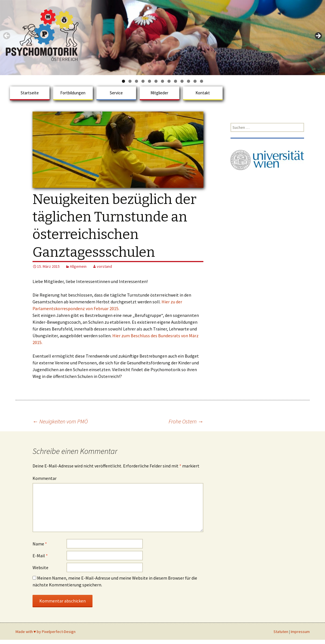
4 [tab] (143, 81)
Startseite (30, 93)
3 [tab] (136, 81)
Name (40, 544)
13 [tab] (202, 81)
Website (40, 567)
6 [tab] (156, 81)
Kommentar (45, 478)
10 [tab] (182, 81)
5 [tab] (149, 81)
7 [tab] (162, 81)
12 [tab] (195, 81)
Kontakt (203, 93)
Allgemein (78, 266)
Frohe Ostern (186, 421)
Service (116, 93)
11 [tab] (189, 81)
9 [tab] (176, 81)
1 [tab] (123, 81)
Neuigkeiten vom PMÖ (60, 421)
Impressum (300, 632)
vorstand (104, 266)
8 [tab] (169, 81)
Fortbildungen (73, 93)
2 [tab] (130, 81)
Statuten (281, 632)
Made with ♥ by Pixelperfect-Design (46, 632)
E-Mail (40, 556)
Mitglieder (159, 93)
